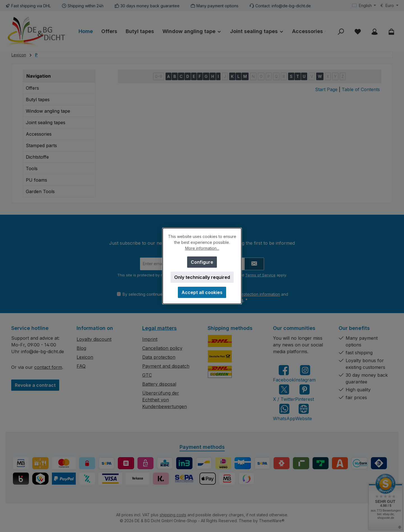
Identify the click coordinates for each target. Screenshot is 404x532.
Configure (202, 262)
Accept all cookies (202, 292)
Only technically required (202, 277)
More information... (202, 248)
